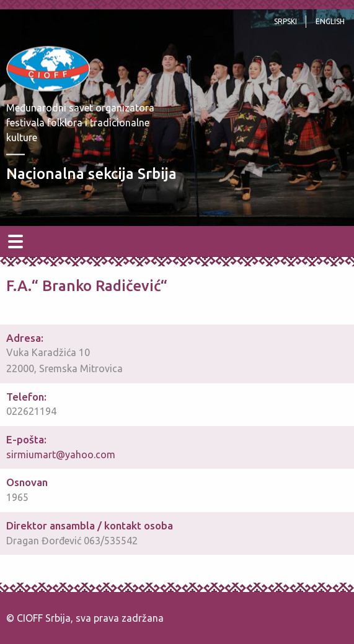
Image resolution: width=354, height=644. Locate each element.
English (330, 21)
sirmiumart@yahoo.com (61, 455)
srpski (285, 21)
